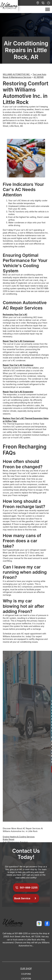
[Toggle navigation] (48, 9)
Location (26, 979)
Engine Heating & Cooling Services (19, 837)
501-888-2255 (9, 123)
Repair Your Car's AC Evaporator (18, 392)
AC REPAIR (39, 77)
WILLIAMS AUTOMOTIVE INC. (17, 74)
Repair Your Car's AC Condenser (18, 365)
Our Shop (26, 969)
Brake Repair (9, 839)
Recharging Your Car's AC (15, 314)
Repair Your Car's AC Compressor (19, 341)
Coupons (26, 974)
